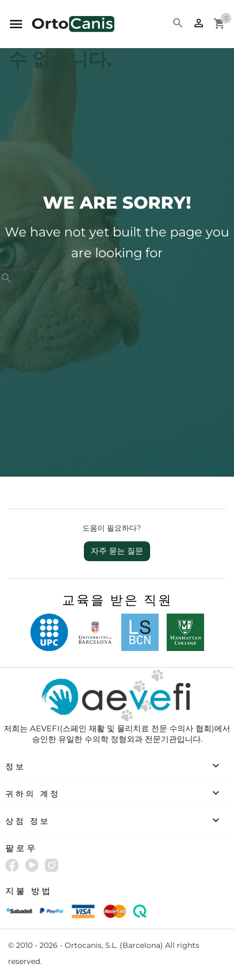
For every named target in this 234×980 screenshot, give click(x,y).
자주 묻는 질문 (117, 551)
